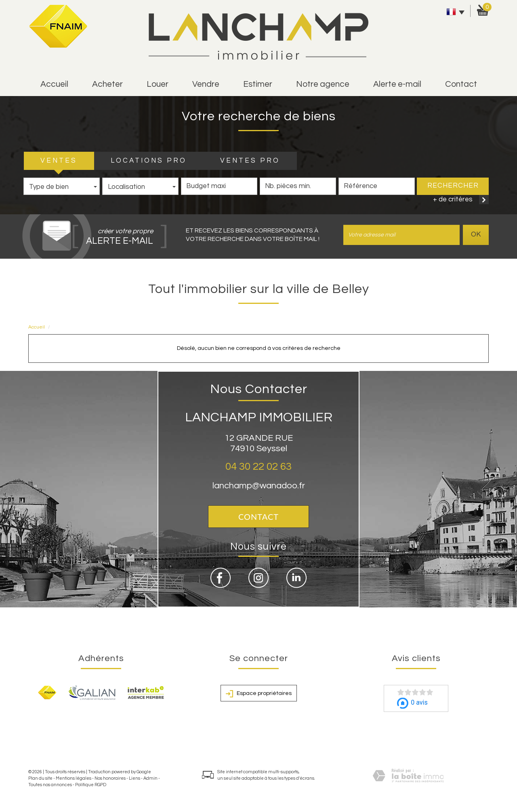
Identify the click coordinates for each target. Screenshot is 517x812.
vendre (206, 84)
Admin (150, 778)
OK (476, 234)
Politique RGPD (91, 785)
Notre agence (323, 84)
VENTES (59, 161)
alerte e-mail (397, 84)
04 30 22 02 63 (258, 467)
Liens (135, 778)
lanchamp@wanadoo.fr (259, 486)
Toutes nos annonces (50, 785)
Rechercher (453, 186)
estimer (258, 84)
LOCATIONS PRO (149, 161)
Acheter (107, 84)
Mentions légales (74, 778)
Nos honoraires (110, 778)
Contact (461, 84)
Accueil (54, 84)
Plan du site (40, 778)
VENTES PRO (250, 161)
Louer (158, 84)
